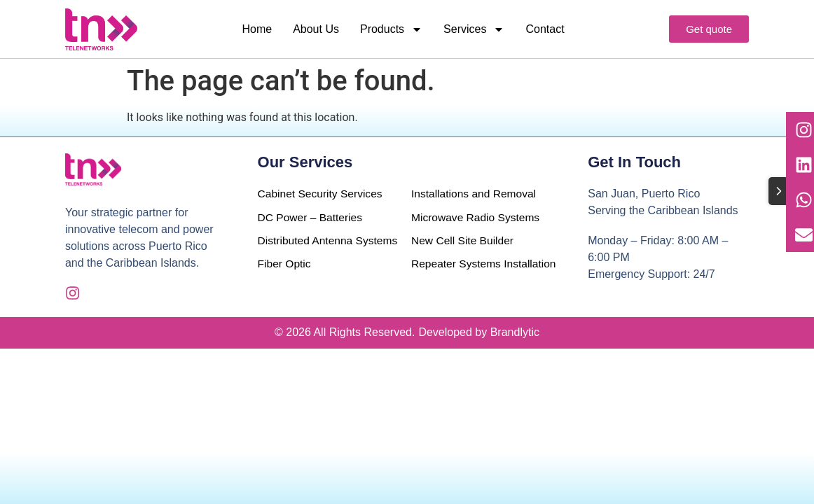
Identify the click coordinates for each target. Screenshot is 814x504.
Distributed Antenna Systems (307, 250)
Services (474, 29)
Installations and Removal (475, 194)
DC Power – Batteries (312, 217)
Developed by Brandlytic (479, 334)
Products (391, 29)
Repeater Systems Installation (482, 265)
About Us (316, 29)
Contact (545, 29)
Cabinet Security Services (322, 194)
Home (257, 29)
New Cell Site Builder (464, 241)
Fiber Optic (285, 282)
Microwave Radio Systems (477, 217)
